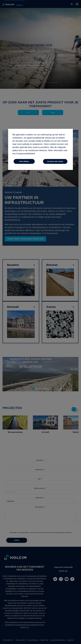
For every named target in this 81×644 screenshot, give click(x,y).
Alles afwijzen (24, 161)
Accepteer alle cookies (55, 161)
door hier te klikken (46, 154)
